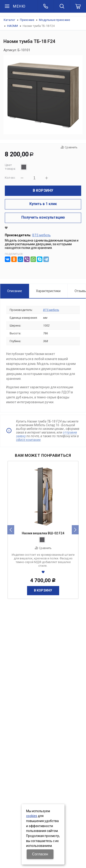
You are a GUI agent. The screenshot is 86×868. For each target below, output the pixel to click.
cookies (32, 816)
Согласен (40, 854)
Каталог (9, 20)
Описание (15, 291)
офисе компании (28, 440)
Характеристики (48, 291)
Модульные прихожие (54, 20)
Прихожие (27, 20)
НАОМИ (12, 26)
